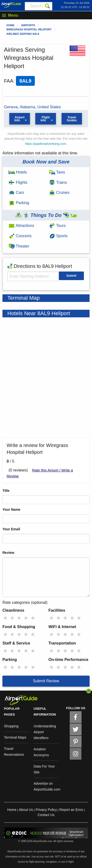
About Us (26, 810)
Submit (72, 276)
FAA (9, 81)
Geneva (11, 107)
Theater (19, 246)
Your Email (11, 529)
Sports (58, 236)
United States (49, 107)
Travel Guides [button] (72, 119)
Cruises (59, 192)
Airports (28, 25)
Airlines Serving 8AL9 (23, 34)
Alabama (27, 107)
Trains (58, 182)
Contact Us (46, 815)
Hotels (18, 172)
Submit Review (46, 681)
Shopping (11, 726)
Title (6, 491)
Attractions (21, 226)
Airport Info (20, 119)
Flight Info (45, 119)
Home (10, 25)
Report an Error (71, 810)
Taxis (57, 172)
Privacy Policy (46, 810)
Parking (19, 203)
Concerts (20, 236)
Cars (16, 192)
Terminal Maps (15, 737)
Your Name (11, 509)
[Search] (47, 6)
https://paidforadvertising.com (46, 144)
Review (8, 553)
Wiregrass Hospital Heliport (29, 29)
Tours (57, 226)
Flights (18, 182)
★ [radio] (5, 618)
